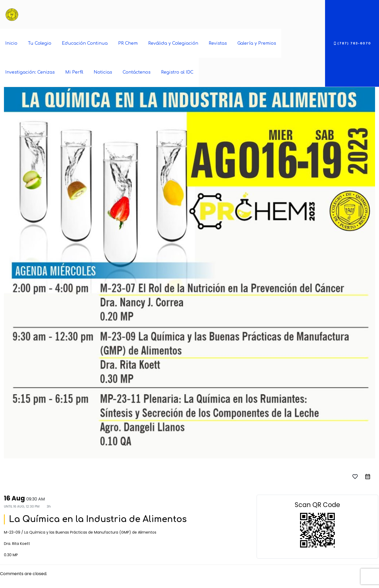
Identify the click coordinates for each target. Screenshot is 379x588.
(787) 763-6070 (352, 43)
